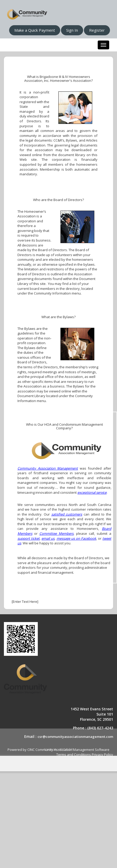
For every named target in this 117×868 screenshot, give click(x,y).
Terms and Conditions (74, 755)
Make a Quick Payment (35, 30)
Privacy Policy (102, 755)
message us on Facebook (76, 538)
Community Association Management (48, 468)
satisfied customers (67, 514)
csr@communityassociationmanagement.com (75, 737)
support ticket (29, 538)
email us (48, 538)
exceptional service (92, 492)
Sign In (72, 30)
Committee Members (56, 533)
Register (97, 30)
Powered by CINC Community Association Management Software (58, 750)
